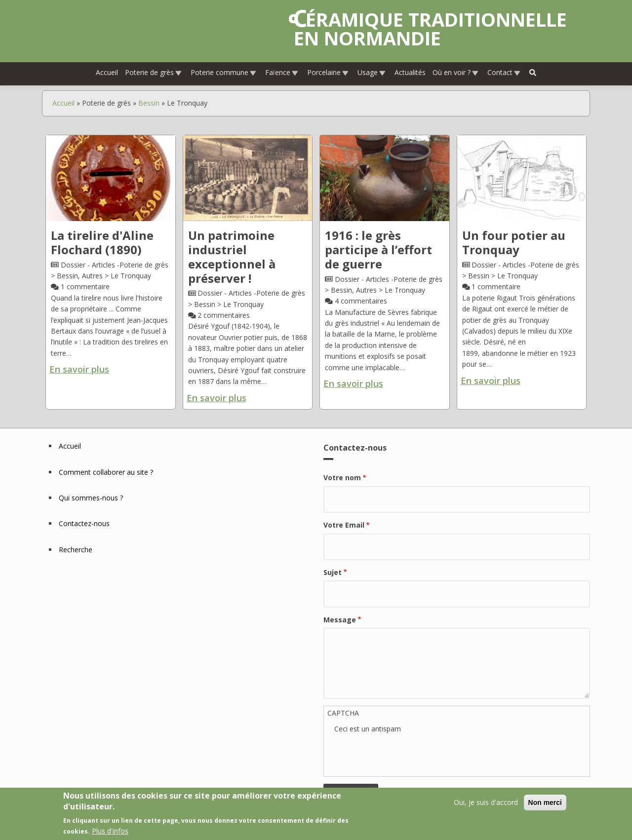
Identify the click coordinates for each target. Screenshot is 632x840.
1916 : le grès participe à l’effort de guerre (378, 249)
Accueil (107, 72)
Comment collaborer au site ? (106, 472)
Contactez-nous (84, 523)
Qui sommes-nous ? (91, 498)
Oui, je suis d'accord (486, 802)
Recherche (76, 550)
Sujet (333, 572)
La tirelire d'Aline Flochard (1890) (102, 242)
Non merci (545, 802)
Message (340, 620)
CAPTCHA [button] (343, 713)
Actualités (410, 72)
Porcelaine (328, 72)
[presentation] (409, 754)
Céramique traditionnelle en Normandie (430, 29)
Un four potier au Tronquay (514, 242)
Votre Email (344, 525)
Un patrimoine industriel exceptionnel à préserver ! (232, 256)
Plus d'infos (110, 831)
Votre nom (342, 477)
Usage (372, 72)
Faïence (282, 72)
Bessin (149, 103)
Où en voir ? (456, 72)
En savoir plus (79, 369)
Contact (504, 72)
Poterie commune (224, 72)
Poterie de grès (154, 72)
